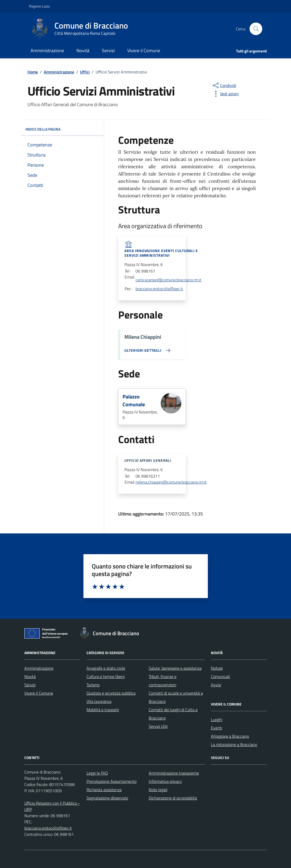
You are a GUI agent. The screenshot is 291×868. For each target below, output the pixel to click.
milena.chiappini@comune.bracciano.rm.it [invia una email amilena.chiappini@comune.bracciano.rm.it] (171, 482)
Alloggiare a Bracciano (230, 736)
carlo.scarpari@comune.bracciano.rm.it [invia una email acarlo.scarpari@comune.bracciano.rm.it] (168, 280)
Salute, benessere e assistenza (175, 668)
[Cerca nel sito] (256, 29)
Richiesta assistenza (104, 790)
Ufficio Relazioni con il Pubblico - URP (52, 806)
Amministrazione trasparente (174, 773)
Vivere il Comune (144, 50)
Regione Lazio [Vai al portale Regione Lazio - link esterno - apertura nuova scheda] (39, 6)
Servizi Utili (158, 726)
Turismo (93, 685)
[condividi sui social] (224, 85)
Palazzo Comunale (134, 401)
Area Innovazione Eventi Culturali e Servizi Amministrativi (161, 253)
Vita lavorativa (99, 701)
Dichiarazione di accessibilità (173, 798)
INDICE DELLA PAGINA (63, 129)
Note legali (158, 790)
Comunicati (221, 676)
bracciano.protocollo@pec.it (48, 828)
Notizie (217, 668)
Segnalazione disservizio (107, 798)
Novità (83, 50)
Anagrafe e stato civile (106, 668)
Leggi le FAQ (97, 773)
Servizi (108, 50)
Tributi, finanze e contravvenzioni (163, 681)
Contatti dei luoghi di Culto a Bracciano (173, 714)
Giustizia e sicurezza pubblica (111, 693)
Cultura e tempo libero (106, 676)
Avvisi (216, 685)
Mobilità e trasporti (103, 710)
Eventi (217, 728)
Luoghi (217, 720)
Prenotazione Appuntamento (112, 781)
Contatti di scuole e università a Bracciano (176, 697)
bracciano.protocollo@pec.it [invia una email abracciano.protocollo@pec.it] (159, 289)
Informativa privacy (165, 781)
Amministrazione (47, 50)
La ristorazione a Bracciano (234, 744)
